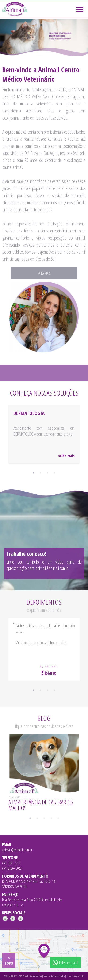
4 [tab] (55, 473)
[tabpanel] (44, 440)
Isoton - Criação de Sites (76, 976)
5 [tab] (58, 818)
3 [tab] (48, 473)
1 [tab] (34, 473)
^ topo (9, 961)
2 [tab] (41, 473)
